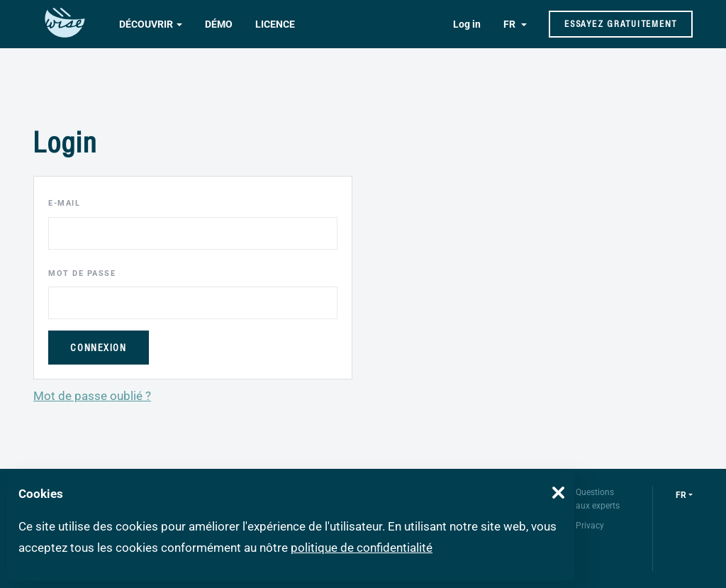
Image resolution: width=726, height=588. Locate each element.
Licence (275, 24)
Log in (467, 24)
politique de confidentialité (362, 548)
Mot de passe (82, 273)
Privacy (590, 526)
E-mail (64, 203)
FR (510, 24)
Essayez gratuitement (621, 24)
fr (681, 495)
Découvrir (146, 24)
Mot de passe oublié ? (92, 396)
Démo (219, 24)
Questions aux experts (598, 499)
